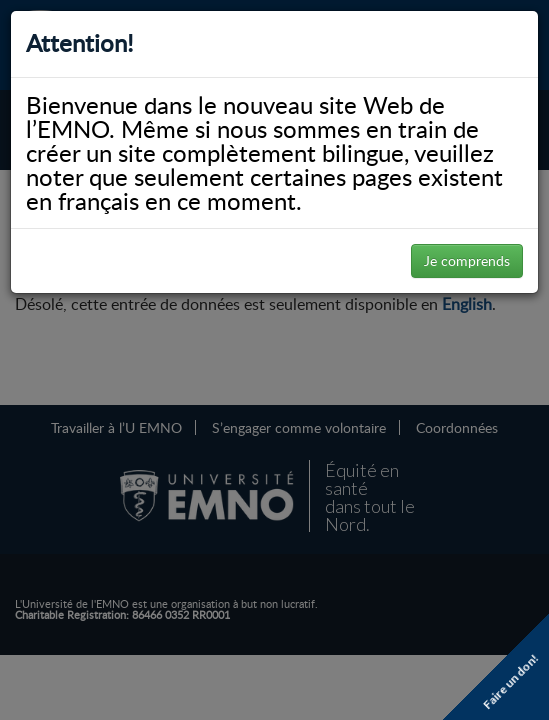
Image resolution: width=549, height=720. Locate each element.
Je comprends (467, 260)
